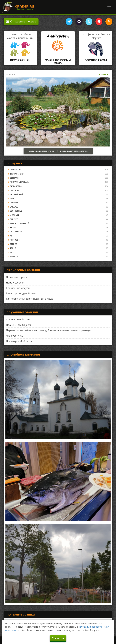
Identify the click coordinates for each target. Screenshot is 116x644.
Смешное (15, 190)
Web (12, 199)
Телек (13, 248)
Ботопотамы (96, 60)
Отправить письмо (21, 21)
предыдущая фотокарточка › (74, 151)
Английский (17, 194)
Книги (13, 228)
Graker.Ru (25, 6)
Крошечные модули (18, 288)
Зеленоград (16, 211)
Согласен (58, 638)
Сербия (14, 244)
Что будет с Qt (14, 336)
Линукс (14, 219)
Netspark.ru (20, 60)
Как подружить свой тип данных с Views (30, 299)
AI (11, 236)
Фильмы (14, 215)
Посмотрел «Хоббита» (19, 341)
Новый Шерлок (15, 283)
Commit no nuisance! (18, 320)
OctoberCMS (16, 232)
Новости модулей (19, 223)
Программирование (20, 182)
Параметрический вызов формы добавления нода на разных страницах (49, 330)
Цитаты (14, 203)
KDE (12, 252)
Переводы (15, 240)
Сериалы (14, 178)
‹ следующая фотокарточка (41, 151)
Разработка (16, 186)
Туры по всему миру (58, 62)
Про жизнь (15, 170)
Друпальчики (17, 174)
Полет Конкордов (16, 277)
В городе (103, 75)
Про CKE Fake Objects (18, 325)
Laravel (14, 207)
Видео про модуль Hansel (21, 293)
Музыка (14, 256)
